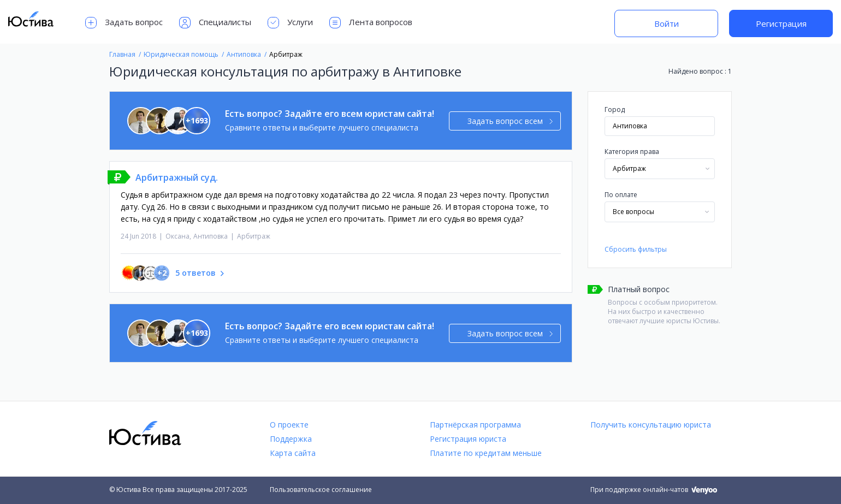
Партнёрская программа (475, 425)
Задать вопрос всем (510, 121)
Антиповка (211, 236)
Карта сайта (293, 453)
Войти (667, 23)
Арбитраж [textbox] (629, 168)
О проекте (289, 425)
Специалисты (215, 23)
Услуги (290, 23)
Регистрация (781, 23)
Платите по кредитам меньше (486, 453)
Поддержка (291, 439)
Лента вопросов (371, 23)
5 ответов (196, 273)
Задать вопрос (124, 23)
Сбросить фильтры (636, 249)
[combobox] (660, 169)
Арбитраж (254, 236)
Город (615, 109)
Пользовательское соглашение (321, 490)
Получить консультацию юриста (651, 425)
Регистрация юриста (468, 439)
